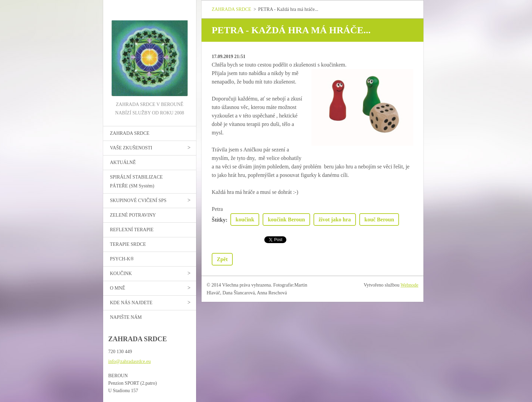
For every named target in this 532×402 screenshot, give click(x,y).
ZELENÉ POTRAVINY (133, 215)
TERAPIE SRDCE (128, 244)
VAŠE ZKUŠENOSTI (131, 148)
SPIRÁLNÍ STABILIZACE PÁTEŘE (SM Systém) (136, 181)
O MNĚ (118, 288)
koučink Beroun (286, 220)
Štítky (219, 220)
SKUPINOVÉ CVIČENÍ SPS (138, 200)
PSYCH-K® (122, 259)
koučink (245, 220)
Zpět (222, 259)
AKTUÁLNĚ (123, 162)
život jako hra (335, 220)
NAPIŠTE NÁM (126, 317)
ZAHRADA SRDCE (130, 133)
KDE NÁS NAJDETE (131, 303)
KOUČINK (121, 273)
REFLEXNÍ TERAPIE (132, 230)
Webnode (410, 285)
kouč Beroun (379, 220)
